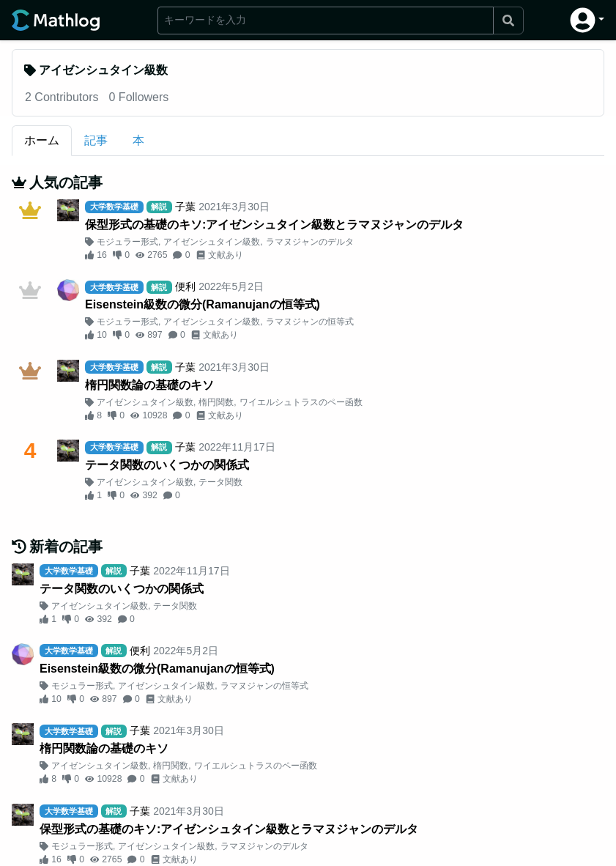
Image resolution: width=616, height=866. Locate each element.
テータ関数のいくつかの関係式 (167, 465)
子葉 (185, 207)
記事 (96, 140)
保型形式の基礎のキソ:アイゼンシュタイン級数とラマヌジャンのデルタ (274, 225)
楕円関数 (216, 402)
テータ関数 (220, 482)
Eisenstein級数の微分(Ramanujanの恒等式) (203, 304)
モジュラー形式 (127, 242)
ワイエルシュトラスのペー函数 (301, 402)
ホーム (42, 140)
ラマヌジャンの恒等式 (310, 322)
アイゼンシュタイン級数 (212, 242)
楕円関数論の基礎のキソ (149, 385)
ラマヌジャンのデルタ (310, 242)
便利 (185, 286)
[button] (587, 20)
